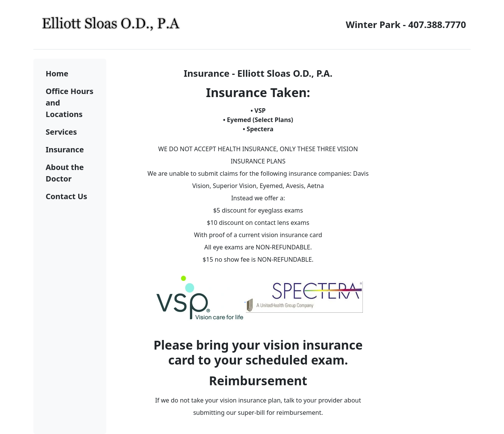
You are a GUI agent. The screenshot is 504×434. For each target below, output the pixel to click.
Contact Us (66, 196)
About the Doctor (65, 173)
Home (57, 73)
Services (61, 132)
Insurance (65, 149)
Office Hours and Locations (69, 103)
